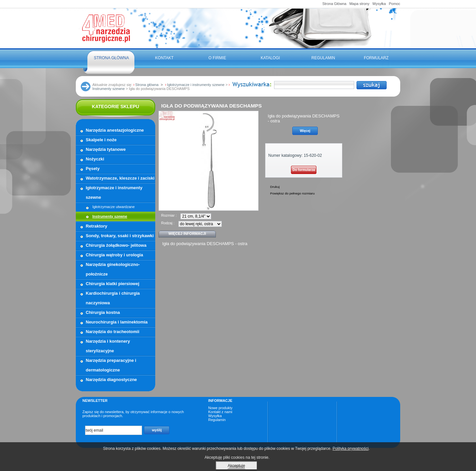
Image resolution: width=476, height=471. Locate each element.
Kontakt (165, 58)
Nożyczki (95, 159)
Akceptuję (237, 466)
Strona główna (111, 58)
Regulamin (323, 58)
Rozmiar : (169, 215)
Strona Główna (334, 4)
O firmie (217, 58)
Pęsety (93, 169)
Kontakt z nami (220, 412)
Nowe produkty (220, 408)
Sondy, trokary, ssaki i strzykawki (120, 236)
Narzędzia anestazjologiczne (115, 130)
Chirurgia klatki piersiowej (113, 284)
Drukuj (275, 187)
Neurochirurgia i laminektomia (117, 322)
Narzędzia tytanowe (106, 149)
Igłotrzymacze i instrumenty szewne (114, 193)
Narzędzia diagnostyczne (111, 380)
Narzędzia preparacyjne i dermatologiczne (111, 365)
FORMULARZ (376, 58)
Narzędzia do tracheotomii (113, 332)
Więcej (305, 131)
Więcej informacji (187, 234)
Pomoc (395, 4)
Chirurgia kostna (103, 312)
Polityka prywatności (351, 449)
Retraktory (96, 226)
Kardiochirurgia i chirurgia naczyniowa (113, 298)
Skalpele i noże (101, 140)
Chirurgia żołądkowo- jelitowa (116, 245)
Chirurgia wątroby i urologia (114, 255)
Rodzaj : (168, 223)
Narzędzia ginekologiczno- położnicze (113, 269)
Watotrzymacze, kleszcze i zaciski (120, 178)
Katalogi (270, 58)
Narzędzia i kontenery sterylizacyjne (108, 346)
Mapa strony (359, 4)
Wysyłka (379, 4)
